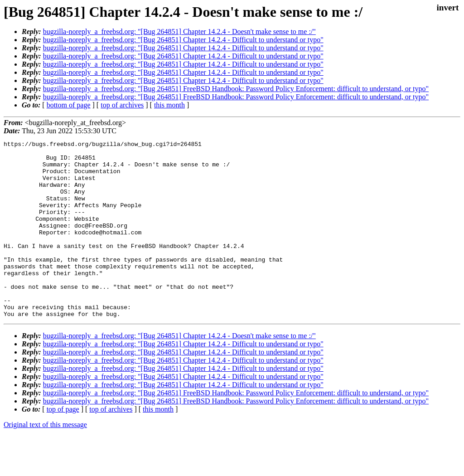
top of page (63, 444)
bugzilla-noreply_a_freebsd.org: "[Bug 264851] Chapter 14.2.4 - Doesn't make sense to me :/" (179, 32)
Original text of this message (45, 460)
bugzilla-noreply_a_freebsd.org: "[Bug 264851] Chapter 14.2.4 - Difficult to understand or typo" (183, 40)
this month (169, 105)
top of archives (122, 105)
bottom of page (69, 105)
